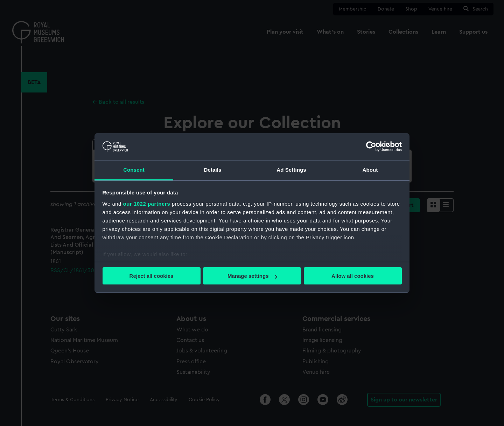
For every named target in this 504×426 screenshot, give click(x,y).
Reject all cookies (152, 276)
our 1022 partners (147, 204)
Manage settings (252, 276)
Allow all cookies (353, 276)
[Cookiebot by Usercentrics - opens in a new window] (371, 146)
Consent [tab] (134, 170)
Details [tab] (213, 170)
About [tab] (370, 170)
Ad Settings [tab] (291, 170)
